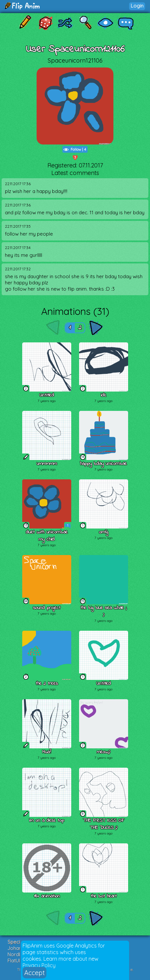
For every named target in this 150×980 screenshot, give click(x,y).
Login (137, 6)
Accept (34, 973)
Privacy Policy (39, 965)
